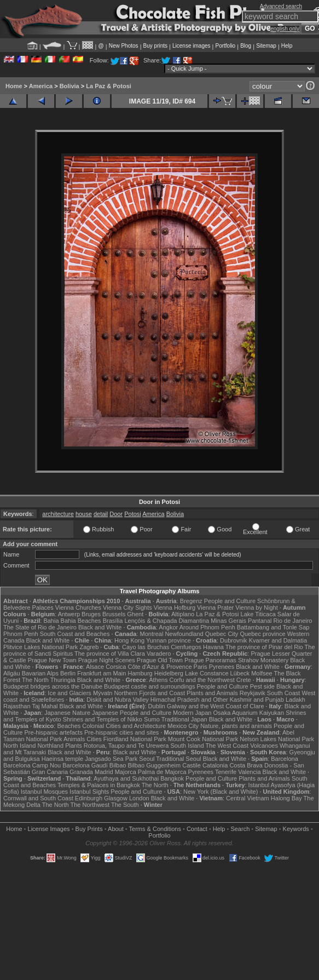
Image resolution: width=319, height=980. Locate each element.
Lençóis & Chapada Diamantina (167, 621)
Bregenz (191, 601)
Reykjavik (253, 693)
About (116, 829)
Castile (192, 765)
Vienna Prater (215, 608)
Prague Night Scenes (107, 660)
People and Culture (230, 601)
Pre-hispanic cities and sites (121, 732)
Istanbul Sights (89, 792)
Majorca (126, 772)
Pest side (262, 686)
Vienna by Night (256, 608)
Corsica (116, 667)
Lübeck (240, 673)
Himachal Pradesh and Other (189, 700)
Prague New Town (52, 660)
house (84, 514)
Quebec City (222, 634)
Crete (244, 680)
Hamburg (140, 673)
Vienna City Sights (127, 608)
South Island (187, 746)
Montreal (152, 634)
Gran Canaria (50, 772)
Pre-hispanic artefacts (54, 732)
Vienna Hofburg (175, 608)
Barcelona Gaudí (85, 765)
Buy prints (155, 46)
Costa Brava (246, 765)
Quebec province (262, 634)
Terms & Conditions (155, 829)
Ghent (135, 614)
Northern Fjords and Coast (149, 693)
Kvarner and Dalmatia (278, 640)
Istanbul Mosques (44, 792)
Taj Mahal (45, 706)
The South (125, 805)
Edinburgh (89, 798)
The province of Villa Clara (110, 654)
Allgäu (12, 673)
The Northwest (90, 805)
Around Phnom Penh (207, 627)
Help (287, 46)
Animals (74, 739)
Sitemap (266, 46)
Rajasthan (17, 706)
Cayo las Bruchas (146, 647)
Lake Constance (207, 673)
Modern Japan (192, 713)
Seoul (147, 759)
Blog (246, 46)
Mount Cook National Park (203, 739)
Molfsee (262, 673)
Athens (158, 680)
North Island (19, 746)
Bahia (51, 621)
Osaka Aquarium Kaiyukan (248, 713)
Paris (201, 667)
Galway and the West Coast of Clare (216, 706)
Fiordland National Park (135, 739)
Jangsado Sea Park (111, 759)
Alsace (95, 667)
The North (35, 680)
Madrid (104, 772)
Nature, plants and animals (236, 726)
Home (14, 86)
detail (101, 514)
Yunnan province (169, 640)
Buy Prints (89, 829)
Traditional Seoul (178, 759)
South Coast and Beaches (75, 634)
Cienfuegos (186, 647)
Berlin (68, 673)
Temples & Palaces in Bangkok (99, 785)
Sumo (152, 719)
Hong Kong (129, 640)
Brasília (113, 621)
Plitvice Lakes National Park (40, 647)
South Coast (284, 693)
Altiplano (183, 614)
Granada (81, 772)
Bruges (91, 614)
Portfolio (225, 46)
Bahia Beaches (81, 621)
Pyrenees (222, 667)
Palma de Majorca (162, 772)
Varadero (159, 654)
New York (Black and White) (221, 792)
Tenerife (226, 772)
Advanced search (281, 6)
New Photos (124, 46)
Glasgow (116, 798)
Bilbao (118, 765)
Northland (50, 746)
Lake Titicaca (258, 614)
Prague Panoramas (210, 660)
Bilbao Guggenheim (155, 765)
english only (285, 29)
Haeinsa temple (62, 759)
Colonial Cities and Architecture (124, 726)
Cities (94, 739)
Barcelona (285, 759)
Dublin (157, 706)
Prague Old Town (160, 660)
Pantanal (260, 621)
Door (116, 514)
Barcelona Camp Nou (32, 765)
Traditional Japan (184, 719)
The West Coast (227, 746)
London (139, 798)
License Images (49, 829)
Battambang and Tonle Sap (273, 627)
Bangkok (172, 778)
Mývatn (103, 693)
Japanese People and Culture (132, 713)
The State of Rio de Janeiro (40, 627)
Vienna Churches (78, 608)
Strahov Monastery (263, 660)
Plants (74, 746)
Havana (213, 647)
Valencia (249, 772)
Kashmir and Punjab (257, 700)
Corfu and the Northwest (202, 680)
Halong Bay (286, 798)
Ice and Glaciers (69, 693)
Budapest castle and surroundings (149, 686)
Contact (197, 829)
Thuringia (63, 680)
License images (191, 46)
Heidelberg (169, 673)
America (41, 86)
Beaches (69, 726)
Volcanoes (264, 746)
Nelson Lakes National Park (277, 739)
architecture (58, 514)
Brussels (114, 614)
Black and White (100, 627)
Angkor (168, 627)
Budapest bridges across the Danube (53, 686)
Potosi (133, 514)
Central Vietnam (248, 798)
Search (240, 829)
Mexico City (183, 726)
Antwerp (69, 614)
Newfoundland (184, 634)
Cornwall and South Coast (38, 798)
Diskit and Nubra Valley (118, 700)
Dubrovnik (234, 640)
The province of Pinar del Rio (264, 647)
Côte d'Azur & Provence (160, 667)
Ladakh (295, 700)
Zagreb (89, 647)
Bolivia (69, 86)
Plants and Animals (212, 693)
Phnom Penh (21, 634)
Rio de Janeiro (293, 621)
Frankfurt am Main (101, 673)
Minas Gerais (228, 621)
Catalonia (215, 765)
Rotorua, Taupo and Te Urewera (126, 746)
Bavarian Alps (40, 673)
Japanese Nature (67, 713)
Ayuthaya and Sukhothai (126, 778)
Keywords (296, 829)
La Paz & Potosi (109, 86)
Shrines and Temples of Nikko (103, 719)
